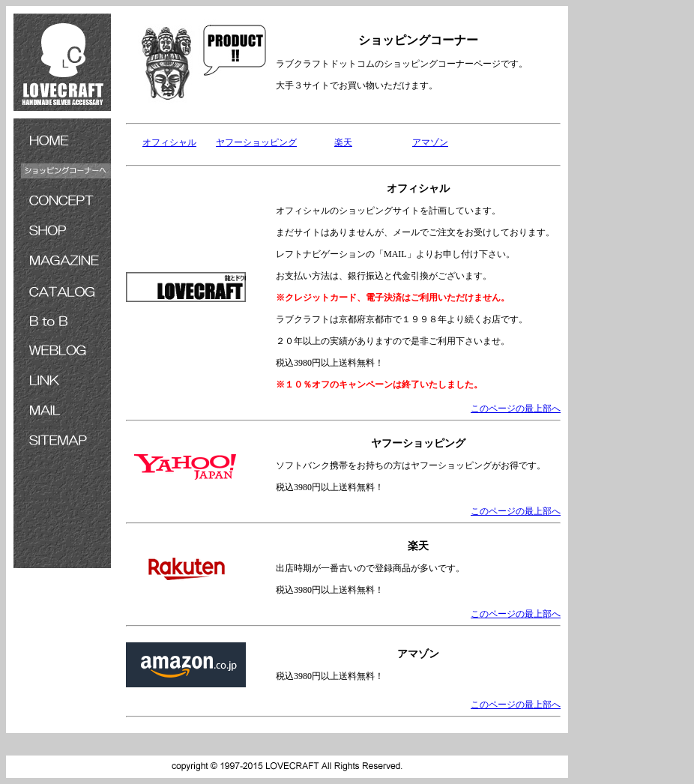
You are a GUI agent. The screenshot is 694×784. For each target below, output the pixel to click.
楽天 (343, 142)
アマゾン (430, 142)
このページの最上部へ (516, 408)
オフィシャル (169, 142)
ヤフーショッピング (256, 142)
